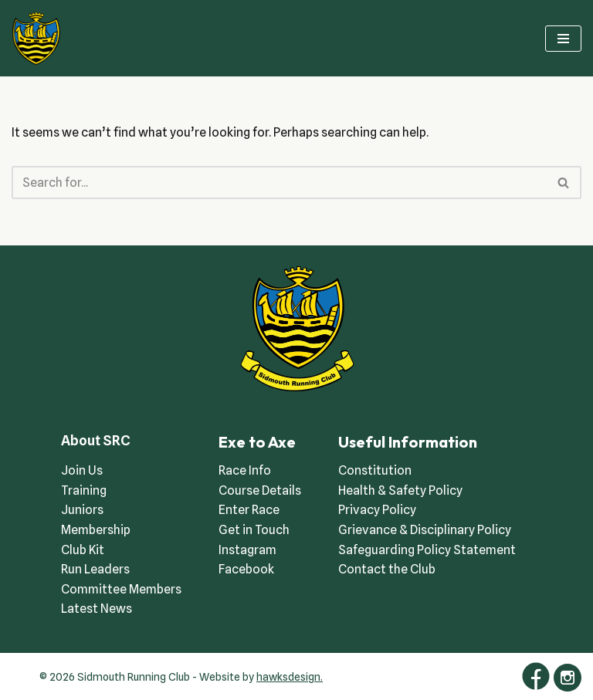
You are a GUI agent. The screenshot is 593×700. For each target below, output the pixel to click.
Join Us (82, 470)
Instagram (247, 550)
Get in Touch (254, 530)
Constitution (375, 470)
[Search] (279, 183)
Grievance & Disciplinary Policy (425, 530)
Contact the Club (387, 569)
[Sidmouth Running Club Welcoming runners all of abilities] (36, 38)
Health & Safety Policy (400, 490)
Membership (96, 530)
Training (84, 490)
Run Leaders (95, 569)
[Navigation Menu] (563, 39)
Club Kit (83, 550)
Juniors (82, 510)
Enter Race (249, 510)
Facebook (246, 569)
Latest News (97, 609)
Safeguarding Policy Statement (427, 550)
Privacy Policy (377, 510)
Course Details (260, 490)
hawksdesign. (290, 677)
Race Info (245, 470)
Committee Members (121, 589)
